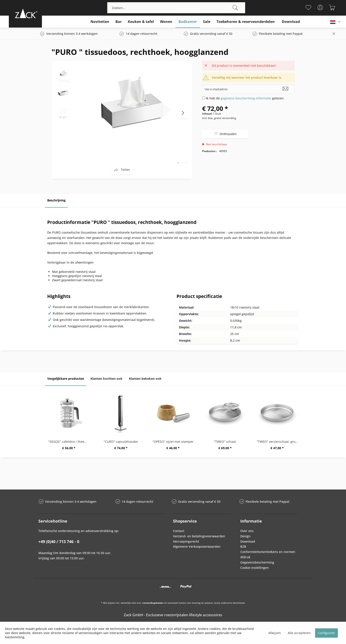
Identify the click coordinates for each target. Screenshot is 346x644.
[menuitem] (176, 8)
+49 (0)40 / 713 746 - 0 (59, 542)
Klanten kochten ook (106, 379)
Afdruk (245, 557)
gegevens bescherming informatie (246, 98)
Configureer (326, 633)
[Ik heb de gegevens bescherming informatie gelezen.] (204, 98)
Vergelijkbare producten (66, 379)
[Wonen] (166, 22)
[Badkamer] (188, 22)
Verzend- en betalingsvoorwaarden (199, 536)
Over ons (247, 531)
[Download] (291, 22)
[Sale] (207, 22)
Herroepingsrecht (186, 541)
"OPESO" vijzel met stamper (173, 442)
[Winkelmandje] (332, 7)
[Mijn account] (320, 7)
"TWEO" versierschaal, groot (277, 442)
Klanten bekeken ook (145, 379)
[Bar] (118, 22)
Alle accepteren (299, 633)
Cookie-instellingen (255, 568)
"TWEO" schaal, (225, 442)
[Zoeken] (235, 8)
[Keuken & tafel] (141, 22)
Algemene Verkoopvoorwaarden (197, 546)
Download (248, 541)
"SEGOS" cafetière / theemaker (70, 442)
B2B (243, 546)
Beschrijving (56, 200)
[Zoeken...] (176, 8)
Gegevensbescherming (257, 562)
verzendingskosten (153, 603)
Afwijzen (275, 633)
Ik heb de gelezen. (245, 98)
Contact (179, 531)
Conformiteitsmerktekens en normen (268, 552)
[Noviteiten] (100, 22)
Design (245, 536)
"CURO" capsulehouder (121, 442)
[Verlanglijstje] (308, 7)
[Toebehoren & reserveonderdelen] (246, 22)
